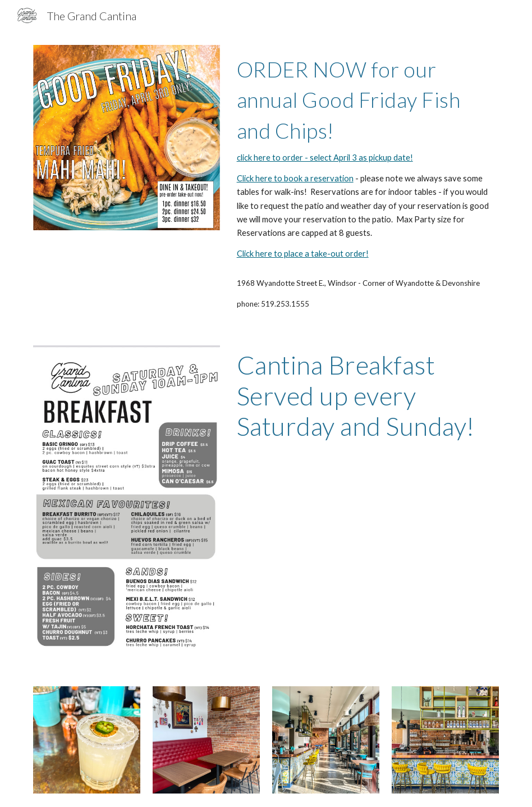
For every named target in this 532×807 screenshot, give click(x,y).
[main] (366, 157)
